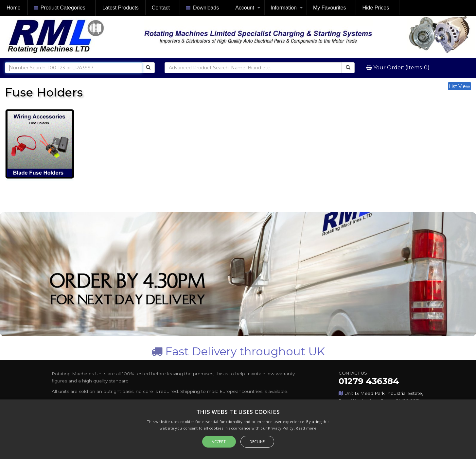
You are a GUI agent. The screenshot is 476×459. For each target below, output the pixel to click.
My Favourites (329, 8)
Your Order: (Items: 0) (401, 68)
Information (284, 8)
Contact (161, 8)
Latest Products (121, 8)
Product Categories (60, 8)
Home (14, 8)
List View (459, 86)
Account (245, 8)
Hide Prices (376, 8)
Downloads (203, 8)
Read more (306, 428)
